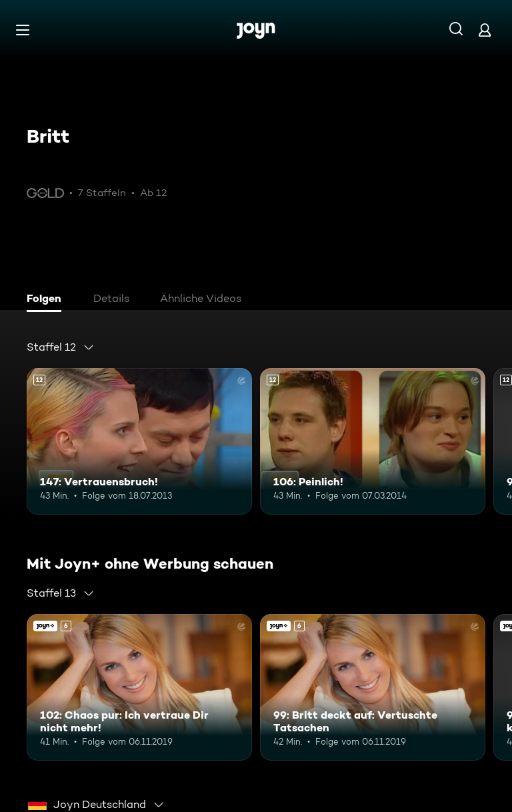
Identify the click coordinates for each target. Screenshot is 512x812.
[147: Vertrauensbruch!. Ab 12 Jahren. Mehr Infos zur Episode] (139, 441)
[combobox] (61, 347)
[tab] (47, 300)
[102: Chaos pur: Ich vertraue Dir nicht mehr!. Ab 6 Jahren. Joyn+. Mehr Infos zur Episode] (139, 687)
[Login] (485, 30)
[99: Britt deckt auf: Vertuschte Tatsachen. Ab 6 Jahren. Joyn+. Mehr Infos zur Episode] (373, 687)
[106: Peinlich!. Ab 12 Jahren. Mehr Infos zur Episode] (373, 441)
